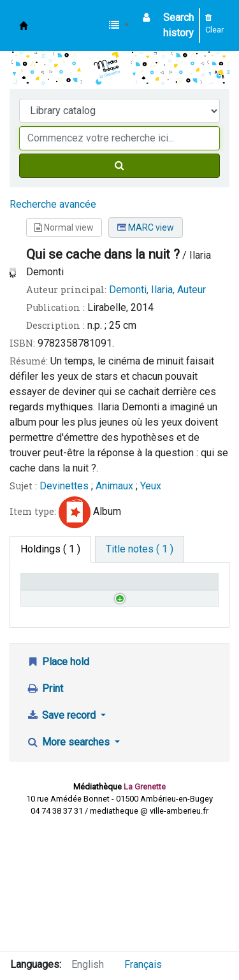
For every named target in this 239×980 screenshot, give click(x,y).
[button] (119, 25)
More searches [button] (69, 866)
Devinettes (64, 486)
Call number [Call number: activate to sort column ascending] (94, 593)
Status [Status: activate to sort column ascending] (141, 599)
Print (45, 812)
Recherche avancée (53, 204)
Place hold (58, 785)
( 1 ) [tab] (50, 549)
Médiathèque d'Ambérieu (24, 25)
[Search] (119, 166)
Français (143, 964)
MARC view (146, 227)
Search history (178, 25)
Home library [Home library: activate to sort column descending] (41, 593)
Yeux (151, 486)
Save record (62, 839)
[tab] (140, 549)
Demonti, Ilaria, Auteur (157, 290)
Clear (214, 24)
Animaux (114, 486)
